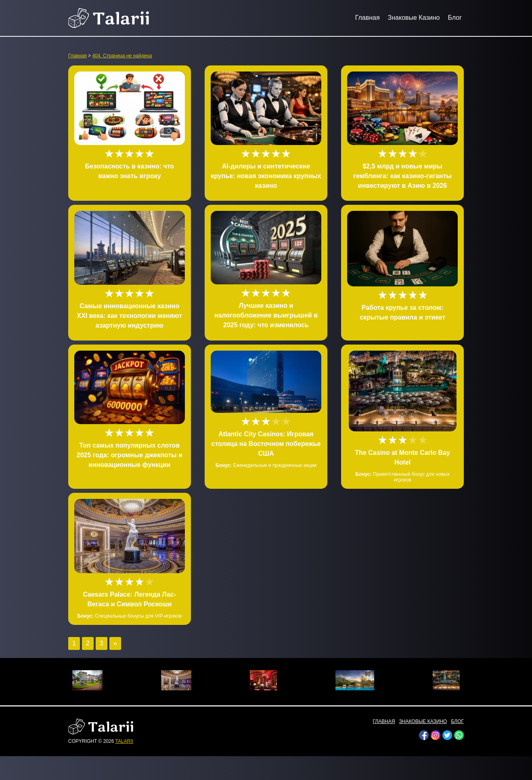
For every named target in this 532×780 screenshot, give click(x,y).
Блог (455, 18)
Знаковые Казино (414, 18)
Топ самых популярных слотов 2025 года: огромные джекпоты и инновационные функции (130, 455)
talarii (124, 741)
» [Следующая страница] (115, 643)
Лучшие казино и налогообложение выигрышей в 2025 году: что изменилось (266, 315)
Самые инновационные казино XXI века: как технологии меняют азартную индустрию (130, 316)
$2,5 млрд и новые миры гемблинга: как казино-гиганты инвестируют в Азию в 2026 (402, 176)
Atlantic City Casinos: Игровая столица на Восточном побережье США (266, 444)
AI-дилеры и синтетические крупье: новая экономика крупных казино (266, 176)
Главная (368, 18)
